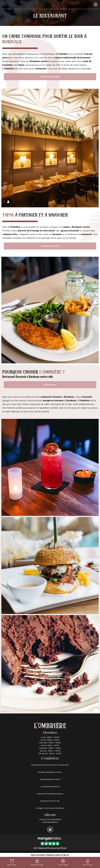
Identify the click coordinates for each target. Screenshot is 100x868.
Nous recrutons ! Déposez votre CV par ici (50, 855)
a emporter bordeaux (50, 787)
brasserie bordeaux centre (50, 772)
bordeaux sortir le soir (50, 801)
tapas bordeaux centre (50, 779)
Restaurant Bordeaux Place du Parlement (50, 765)
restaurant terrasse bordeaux (50, 794)
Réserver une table (50, 77)
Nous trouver (50, 385)
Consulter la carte (50, 246)
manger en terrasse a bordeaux (50, 808)
